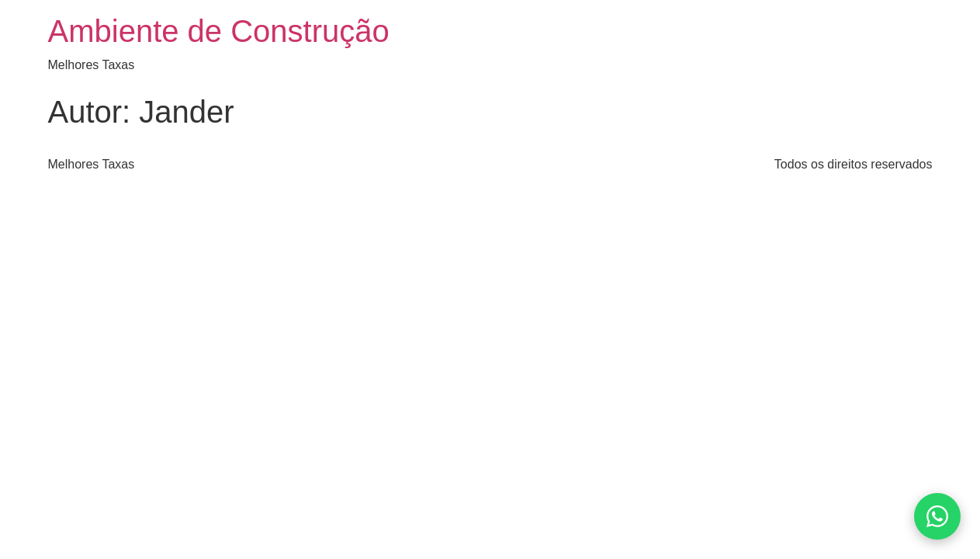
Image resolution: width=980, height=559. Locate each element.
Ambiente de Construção (219, 31)
